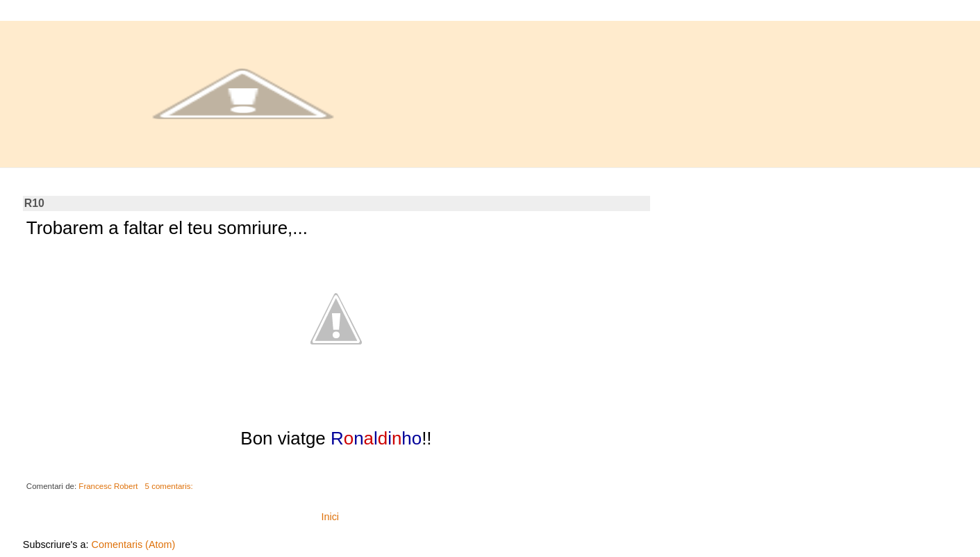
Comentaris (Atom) (134, 544)
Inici (330, 517)
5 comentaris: (170, 486)
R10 (34, 203)
